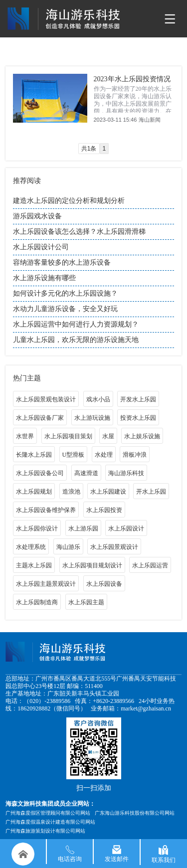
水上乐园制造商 (37, 602)
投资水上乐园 (138, 418)
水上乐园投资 (104, 510)
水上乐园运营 (150, 565)
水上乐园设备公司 (40, 473)
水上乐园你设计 (37, 528)
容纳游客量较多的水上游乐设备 (62, 262)
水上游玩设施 (92, 418)
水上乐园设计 (126, 528)
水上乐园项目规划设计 (92, 565)
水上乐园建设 (108, 492)
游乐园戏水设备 (37, 216)
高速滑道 (86, 473)
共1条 (89, 149)
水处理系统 (31, 547)
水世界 (25, 436)
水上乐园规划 (34, 492)
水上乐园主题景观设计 (46, 584)
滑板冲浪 (135, 455)
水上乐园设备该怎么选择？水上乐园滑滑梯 (79, 232)
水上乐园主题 (86, 602)
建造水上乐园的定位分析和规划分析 (69, 201)
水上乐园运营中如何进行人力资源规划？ (76, 324)
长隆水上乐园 (34, 455)
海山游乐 (68, 547)
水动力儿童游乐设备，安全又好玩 (65, 309)
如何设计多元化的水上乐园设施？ (65, 293)
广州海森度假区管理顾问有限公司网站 (48, 813)
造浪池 (71, 492)
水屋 (108, 436)
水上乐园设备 (104, 584)
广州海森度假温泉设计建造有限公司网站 (50, 822)
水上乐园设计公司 (41, 247)
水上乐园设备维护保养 (46, 510)
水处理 (104, 455)
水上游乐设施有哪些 (44, 278)
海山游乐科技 (126, 473)
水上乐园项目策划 (68, 436)
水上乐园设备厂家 (40, 418)
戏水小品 (98, 399)
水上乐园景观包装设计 (46, 399)
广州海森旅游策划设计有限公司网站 (45, 831)
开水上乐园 (151, 492)
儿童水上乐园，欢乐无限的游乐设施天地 (76, 340)
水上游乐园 (83, 528)
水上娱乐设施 (142, 436)
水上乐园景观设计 (114, 547)
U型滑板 (74, 455)
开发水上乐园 (138, 399)
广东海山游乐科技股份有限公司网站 (135, 813)
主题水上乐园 (34, 565)
